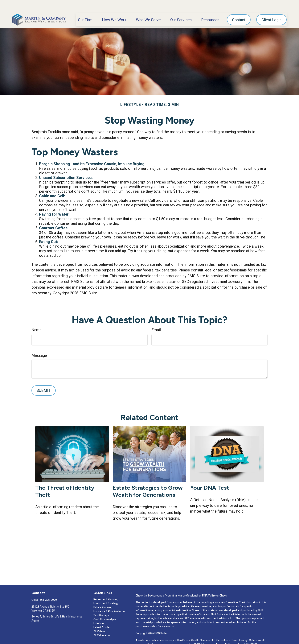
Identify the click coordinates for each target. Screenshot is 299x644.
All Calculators (102, 624)
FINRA (246, 633)
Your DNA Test (210, 476)
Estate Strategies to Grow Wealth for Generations (148, 480)
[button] (85, 8)
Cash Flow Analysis (105, 608)
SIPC (254, 633)
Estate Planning (103, 596)
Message (39, 344)
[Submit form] (44, 379)
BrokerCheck (219, 584)
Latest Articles (102, 616)
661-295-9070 (48, 588)
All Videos (99, 620)
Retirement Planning (106, 588)
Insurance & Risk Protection (110, 600)
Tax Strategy (101, 604)
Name (37, 318)
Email (156, 318)
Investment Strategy (106, 592)
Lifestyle (99, 612)
